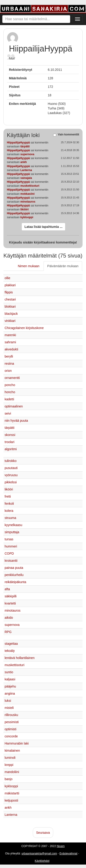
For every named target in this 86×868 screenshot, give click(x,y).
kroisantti (11, 561)
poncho (10, 385)
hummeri (11, 546)
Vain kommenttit (68, 135)
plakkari (10, 285)
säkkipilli (11, 596)
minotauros (28, 202)
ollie (7, 278)
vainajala (26, 178)
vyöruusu (11, 475)
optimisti (10, 729)
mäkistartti (12, 793)
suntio (9, 672)
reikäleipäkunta (15, 582)
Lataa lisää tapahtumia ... (44, 227)
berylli (9, 356)
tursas (9, 539)
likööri (25, 209)
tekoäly (10, 651)
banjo (8, 779)
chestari (10, 299)
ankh (24, 162)
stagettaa (11, 644)
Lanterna (26, 170)
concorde (11, 736)
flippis (9, 292)
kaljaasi (10, 679)
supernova (27, 154)
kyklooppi (27, 217)
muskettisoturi (30, 186)
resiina (9, 364)
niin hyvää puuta (16, 421)
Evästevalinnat (68, 854)
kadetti (9, 399)
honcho (10, 392)
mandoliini (12, 772)
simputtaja (12, 532)
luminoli (10, 758)
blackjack (11, 314)
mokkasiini (28, 194)
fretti (8, 496)
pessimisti (12, 722)
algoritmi (11, 449)
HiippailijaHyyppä (18, 143)
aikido (9, 618)
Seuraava (43, 833)
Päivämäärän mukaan (63, 266)
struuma (10, 518)
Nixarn (61, 846)
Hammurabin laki (17, 743)
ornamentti (12, 378)
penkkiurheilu (14, 575)
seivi (8, 413)
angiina (10, 693)
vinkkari (10, 321)
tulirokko (11, 461)
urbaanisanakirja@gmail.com (39, 854)
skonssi (10, 435)
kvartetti (10, 603)
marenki (10, 335)
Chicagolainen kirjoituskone (24, 328)
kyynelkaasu (13, 525)
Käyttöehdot (42, 861)
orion (8, 371)
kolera (9, 511)
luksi (8, 701)
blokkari (10, 307)
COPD (9, 553)
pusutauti (11, 468)
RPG (8, 632)
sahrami (10, 342)
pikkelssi (11, 482)
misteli (9, 708)
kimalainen (12, 751)
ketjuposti (11, 800)
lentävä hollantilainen (20, 658)
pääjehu (10, 686)
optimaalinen (14, 406)
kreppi (9, 765)
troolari (10, 442)
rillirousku (11, 715)
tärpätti (25, 146)
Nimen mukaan (29, 266)
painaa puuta (14, 568)
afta (7, 589)
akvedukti (11, 349)
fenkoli (9, 504)
